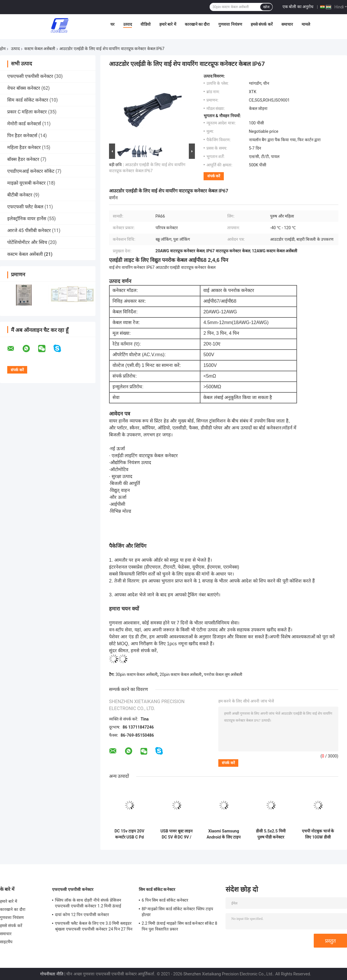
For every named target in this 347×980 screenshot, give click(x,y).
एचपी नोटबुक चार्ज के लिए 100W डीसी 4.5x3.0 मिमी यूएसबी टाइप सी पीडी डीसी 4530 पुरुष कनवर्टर (318, 834)
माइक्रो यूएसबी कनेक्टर (26, 183)
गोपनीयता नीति (52, 974)
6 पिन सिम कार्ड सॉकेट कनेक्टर (165, 900)
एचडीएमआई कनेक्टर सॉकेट (31, 171)
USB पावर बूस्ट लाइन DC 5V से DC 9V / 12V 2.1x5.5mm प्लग (177, 834)
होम (3, 49)
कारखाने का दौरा (197, 24)
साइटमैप (6, 942)
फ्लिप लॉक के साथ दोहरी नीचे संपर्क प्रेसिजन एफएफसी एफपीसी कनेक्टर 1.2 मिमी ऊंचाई (88, 903)
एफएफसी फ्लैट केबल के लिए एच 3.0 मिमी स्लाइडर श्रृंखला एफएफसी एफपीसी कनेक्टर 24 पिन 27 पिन (94, 926)
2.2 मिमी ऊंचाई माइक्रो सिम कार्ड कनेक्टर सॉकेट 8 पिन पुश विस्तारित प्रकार (179, 926)
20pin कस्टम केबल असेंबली (181, 674)
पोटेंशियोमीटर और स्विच (27, 242)
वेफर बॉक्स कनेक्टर (24, 88)
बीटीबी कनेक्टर (20, 195)
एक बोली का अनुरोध (298, 7)
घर (112, 24)
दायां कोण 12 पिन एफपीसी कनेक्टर (82, 915)
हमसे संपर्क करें (262, 24)
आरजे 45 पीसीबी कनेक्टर (29, 230)
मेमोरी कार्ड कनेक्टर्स (24, 124)
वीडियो (146, 24)
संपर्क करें (214, 176)
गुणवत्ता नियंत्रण (230, 24)
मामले (306, 24)
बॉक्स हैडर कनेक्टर (23, 159)
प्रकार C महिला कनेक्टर (27, 112)
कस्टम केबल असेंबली (40, 49)
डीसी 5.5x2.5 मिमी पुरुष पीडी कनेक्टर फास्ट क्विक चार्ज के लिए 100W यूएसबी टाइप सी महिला (271, 834)
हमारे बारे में (168, 24)
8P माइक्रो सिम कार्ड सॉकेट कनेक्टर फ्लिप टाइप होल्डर (177, 912)
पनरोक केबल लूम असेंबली (223, 674)
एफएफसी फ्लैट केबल (25, 207)
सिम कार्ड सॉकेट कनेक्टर (28, 100)
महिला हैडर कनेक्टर (24, 147)
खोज (266, 7)
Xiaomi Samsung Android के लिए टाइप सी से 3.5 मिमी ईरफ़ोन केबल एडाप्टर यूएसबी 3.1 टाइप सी (224, 834)
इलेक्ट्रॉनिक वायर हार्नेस (27, 219)
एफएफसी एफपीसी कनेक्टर (30, 76)
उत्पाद (128, 24)
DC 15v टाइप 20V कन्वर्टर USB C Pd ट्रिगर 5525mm (129, 834)
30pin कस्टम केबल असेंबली (136, 674)
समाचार (287, 24)
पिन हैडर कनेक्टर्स (22, 136)
